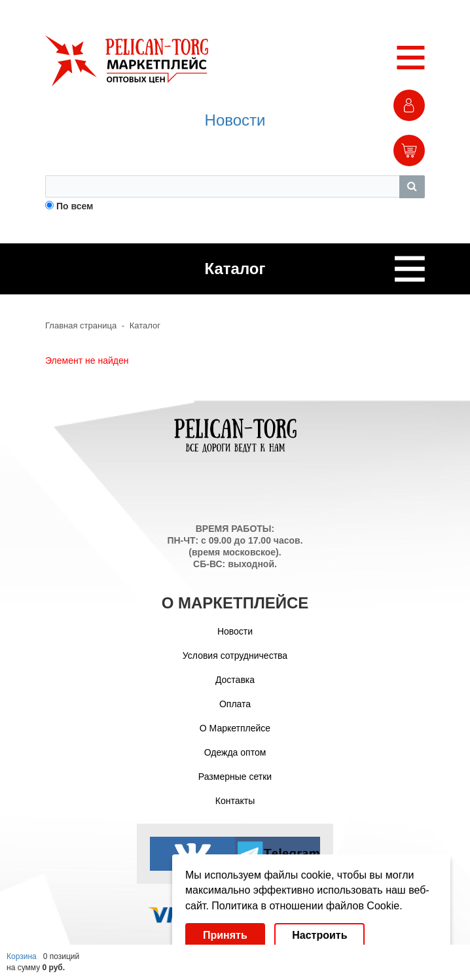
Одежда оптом (235, 752)
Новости (235, 120)
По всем (75, 206)
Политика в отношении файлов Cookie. (307, 906)
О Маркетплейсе (235, 728)
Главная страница (81, 325)
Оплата (235, 704)
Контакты (235, 801)
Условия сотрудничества (235, 656)
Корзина (22, 956)
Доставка (235, 680)
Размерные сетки (235, 777)
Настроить (319, 935)
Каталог (145, 325)
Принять (225, 935)
